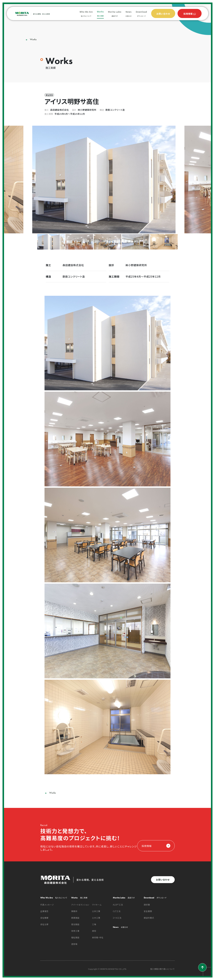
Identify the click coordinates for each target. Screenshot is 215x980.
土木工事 (96, 918)
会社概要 (44, 918)
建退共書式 (149, 918)
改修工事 (75, 931)
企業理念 (44, 911)
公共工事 (96, 911)
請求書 (147, 905)
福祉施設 (75, 937)
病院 (94, 931)
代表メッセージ (47, 905)
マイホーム (97, 905)
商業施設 (75, 918)
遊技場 (74, 944)
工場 (94, 924)
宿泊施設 (75, 924)
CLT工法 (117, 911)
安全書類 (148, 911)
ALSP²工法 (118, 905)
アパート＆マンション (80, 905)
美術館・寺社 (98, 937)
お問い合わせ (163, 880)
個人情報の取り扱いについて (162, 969)
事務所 (74, 911)
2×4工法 (117, 918)
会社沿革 (44, 924)
